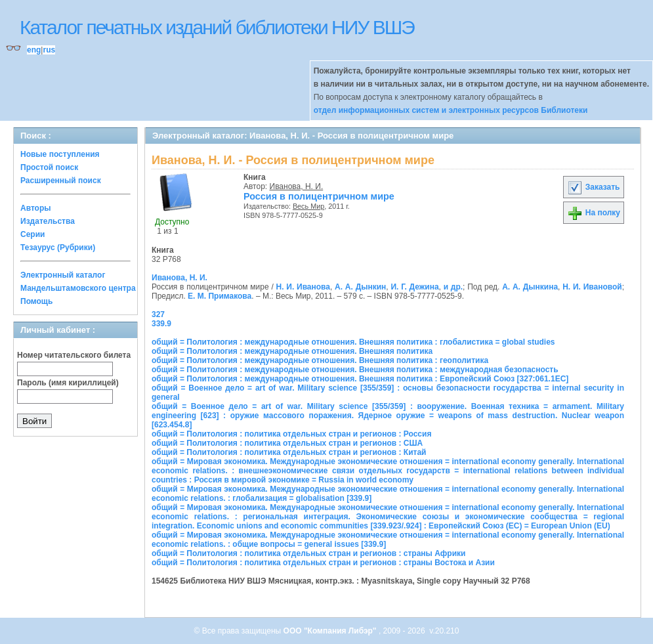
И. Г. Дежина (414, 287)
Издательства (48, 221)
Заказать (593, 187)
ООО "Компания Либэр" (331, 631)
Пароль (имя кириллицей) (68, 383)
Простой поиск (49, 167)
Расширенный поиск (61, 181)
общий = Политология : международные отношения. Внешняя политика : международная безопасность (355, 370)
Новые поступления (60, 154)
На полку (594, 213)
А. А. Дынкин (360, 287)
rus (49, 50)
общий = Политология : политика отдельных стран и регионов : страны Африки (308, 553)
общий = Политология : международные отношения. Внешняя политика (292, 351)
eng (34, 50)
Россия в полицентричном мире (319, 196)
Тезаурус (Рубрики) (58, 247)
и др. (453, 287)
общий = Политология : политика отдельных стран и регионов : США (287, 443)
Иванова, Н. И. (297, 186)
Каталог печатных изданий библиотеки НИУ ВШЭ (217, 27)
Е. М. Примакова (220, 296)
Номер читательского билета (74, 355)
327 (158, 314)
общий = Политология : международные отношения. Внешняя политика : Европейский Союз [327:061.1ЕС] (360, 379)
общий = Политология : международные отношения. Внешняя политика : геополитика (320, 360)
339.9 (161, 324)
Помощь (36, 301)
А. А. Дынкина (530, 287)
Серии (32, 234)
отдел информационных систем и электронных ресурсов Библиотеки (451, 110)
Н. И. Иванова (303, 287)
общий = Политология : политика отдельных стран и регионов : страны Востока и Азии (323, 563)
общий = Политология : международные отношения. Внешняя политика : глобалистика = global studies (353, 342)
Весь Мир (308, 206)
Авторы (36, 208)
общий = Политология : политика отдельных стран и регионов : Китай (289, 452)
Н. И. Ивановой (592, 287)
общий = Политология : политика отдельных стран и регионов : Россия (291, 434)
